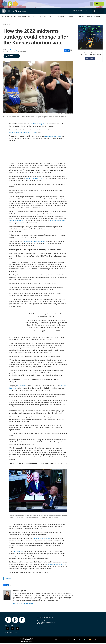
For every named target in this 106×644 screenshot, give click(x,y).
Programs (43, 17)
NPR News (7, 26)
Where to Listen (24, 17)
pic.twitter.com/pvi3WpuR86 (54, 328)
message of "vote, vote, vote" (57, 565)
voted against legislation (57, 222)
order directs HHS (18, 552)
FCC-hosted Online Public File (45, 619)
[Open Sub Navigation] (37, 17)
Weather (80, 17)
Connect (71, 17)
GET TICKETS (90, 59)
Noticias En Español (9, 17)
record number (22, 387)
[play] (4, 12)
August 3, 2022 (55, 332)
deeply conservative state (53, 137)
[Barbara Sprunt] (7, 596)
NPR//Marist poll (34, 242)
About (52, 17)
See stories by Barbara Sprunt (23, 604)
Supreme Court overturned (23, 133)
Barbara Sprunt (15, 51)
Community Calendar (95, 17)
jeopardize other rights (17, 222)
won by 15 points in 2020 (34, 179)
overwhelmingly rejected (37, 125)
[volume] (9, 12)
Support (61, 17)
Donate (100, 4)
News (33, 17)
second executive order (42, 540)
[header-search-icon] (92, 4)
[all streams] (98, 12)
